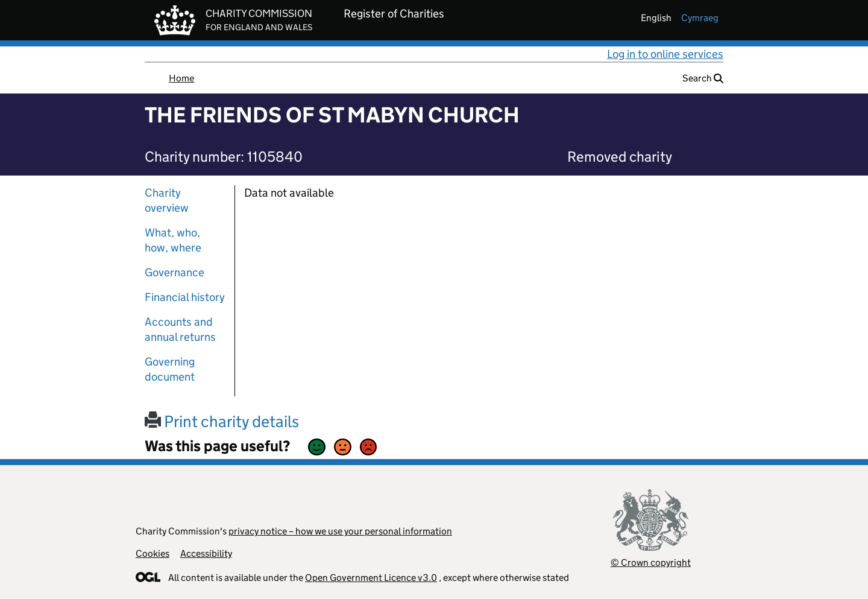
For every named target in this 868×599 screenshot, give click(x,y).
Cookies (153, 553)
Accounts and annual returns (180, 329)
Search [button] (703, 78)
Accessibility (206, 553)
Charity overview (167, 200)
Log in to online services (665, 54)
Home (181, 78)
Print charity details (222, 421)
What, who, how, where (173, 240)
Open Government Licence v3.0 (371, 578)
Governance (175, 272)
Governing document (170, 369)
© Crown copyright (651, 563)
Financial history (185, 297)
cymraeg (700, 18)
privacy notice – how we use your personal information (340, 531)
